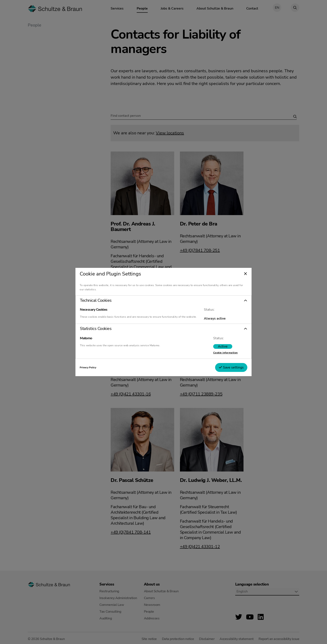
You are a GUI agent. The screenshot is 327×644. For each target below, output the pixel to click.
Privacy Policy (94, 369)
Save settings (225, 369)
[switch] (216, 348)
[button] (164, 299)
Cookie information (219, 354)
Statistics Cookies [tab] (102, 330)
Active (216, 348)
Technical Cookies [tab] (102, 299)
